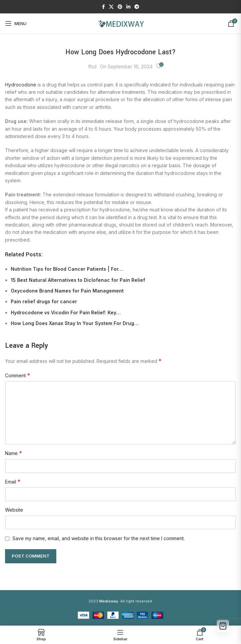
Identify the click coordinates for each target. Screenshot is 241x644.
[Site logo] (121, 23)
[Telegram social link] (137, 7)
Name (14, 453)
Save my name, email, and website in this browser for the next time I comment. (99, 538)
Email (13, 481)
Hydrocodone (21, 85)
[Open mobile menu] (16, 23)
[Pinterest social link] (120, 7)
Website (14, 510)
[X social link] (111, 7)
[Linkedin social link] (128, 7)
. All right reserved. (126, 601)
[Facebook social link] (103, 7)
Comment (18, 375)
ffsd (92, 67)
